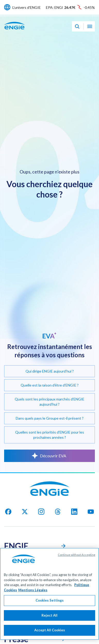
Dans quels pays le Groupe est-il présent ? (50, 418)
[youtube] (91, 512)
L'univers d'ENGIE (27, 7)
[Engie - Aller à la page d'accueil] (14, 31)
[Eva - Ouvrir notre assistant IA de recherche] (77, 26)
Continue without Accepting (76, 559)
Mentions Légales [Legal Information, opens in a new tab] (33, 594)
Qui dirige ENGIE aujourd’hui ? (50, 371)
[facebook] (8, 512)
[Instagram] (41, 512)
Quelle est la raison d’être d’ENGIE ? (50, 385)
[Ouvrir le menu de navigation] (90, 26)
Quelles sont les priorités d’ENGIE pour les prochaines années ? (50, 435)
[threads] (58, 512)
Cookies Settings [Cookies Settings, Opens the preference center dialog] (50, 604)
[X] (25, 512)
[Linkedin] (74, 512)
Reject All (49, 619)
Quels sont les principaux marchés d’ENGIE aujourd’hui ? (49, 402)
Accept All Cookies (50, 634)
